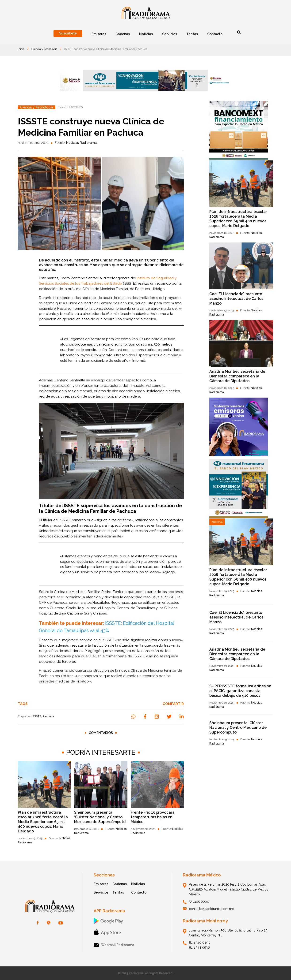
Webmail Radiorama (114, 945)
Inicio (21, 49)
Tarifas (118, 892)
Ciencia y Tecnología (44, 49)
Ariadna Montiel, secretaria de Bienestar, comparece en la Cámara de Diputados (237, 376)
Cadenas (120, 884)
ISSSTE (37, 716)
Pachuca (48, 716)
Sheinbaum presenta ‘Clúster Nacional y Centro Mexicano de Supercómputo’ (100, 817)
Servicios (101, 892)
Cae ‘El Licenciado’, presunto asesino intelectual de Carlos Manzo (236, 299)
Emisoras (101, 884)
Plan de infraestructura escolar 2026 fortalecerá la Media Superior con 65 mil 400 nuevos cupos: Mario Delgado (43, 822)
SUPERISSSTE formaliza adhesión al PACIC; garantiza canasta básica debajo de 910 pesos (240, 691)
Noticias (138, 884)
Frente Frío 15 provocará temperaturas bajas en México (153, 817)
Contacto (139, 892)
